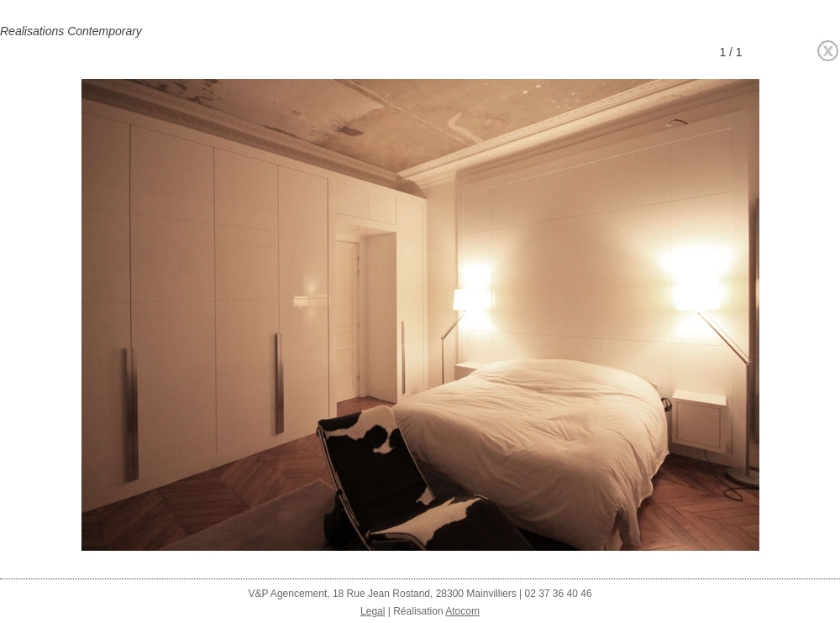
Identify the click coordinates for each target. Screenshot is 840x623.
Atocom (462, 611)
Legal (373, 611)
